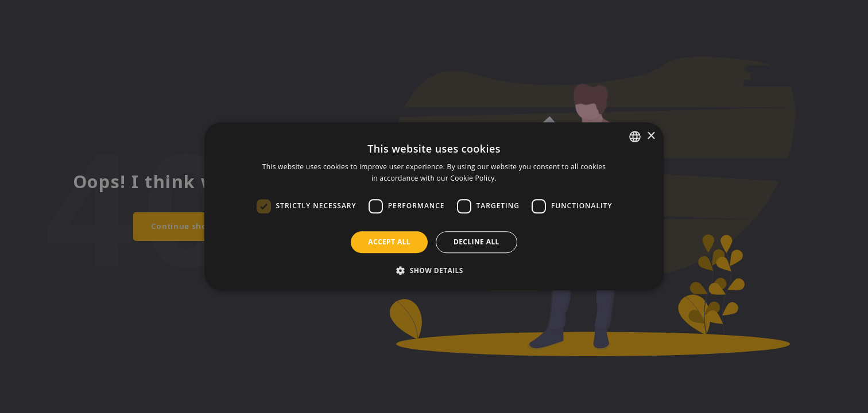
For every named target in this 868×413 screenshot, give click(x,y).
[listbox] (635, 137)
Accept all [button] (389, 242)
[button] (434, 271)
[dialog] (434, 206)
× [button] (651, 136)
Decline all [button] (476, 242)
